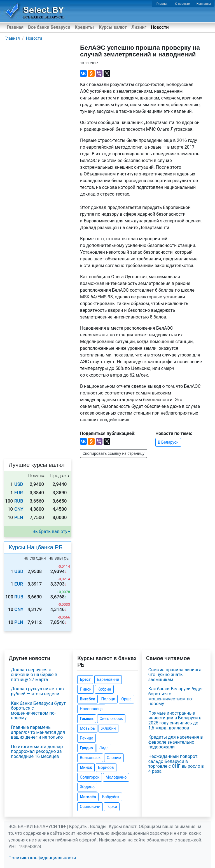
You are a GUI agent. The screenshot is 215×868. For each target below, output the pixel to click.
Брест (85, 679)
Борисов (106, 767)
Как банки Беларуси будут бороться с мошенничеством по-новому (38, 711)
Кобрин (104, 689)
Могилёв (88, 797)
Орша (126, 699)
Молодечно (116, 777)
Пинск (86, 689)
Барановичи (108, 679)
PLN (19, 518)
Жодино (87, 787)
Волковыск (90, 758)
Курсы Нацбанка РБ (36, 547)
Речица (87, 738)
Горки (112, 807)
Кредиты (84, 27)
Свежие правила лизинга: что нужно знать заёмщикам (176, 675)
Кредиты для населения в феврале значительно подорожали (176, 742)
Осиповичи (90, 807)
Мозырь (87, 728)
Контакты (204, 4)
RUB (19, 501)
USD (19, 484)
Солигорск (90, 777)
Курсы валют (113, 27)
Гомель (87, 719)
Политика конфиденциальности (42, 858)
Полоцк (108, 699)
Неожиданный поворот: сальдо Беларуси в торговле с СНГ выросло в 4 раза (176, 764)
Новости (160, 27)
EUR (19, 493)
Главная (163, 4)
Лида (104, 748)
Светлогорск (111, 719)
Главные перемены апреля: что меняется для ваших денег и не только (38, 732)
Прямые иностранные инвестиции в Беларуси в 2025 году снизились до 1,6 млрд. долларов (175, 720)
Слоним (114, 758)
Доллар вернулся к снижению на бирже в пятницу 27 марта (34, 675)
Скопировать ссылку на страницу (114, 453)
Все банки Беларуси (49, 27)
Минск (86, 767)
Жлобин (108, 728)
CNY (19, 509)
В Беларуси (168, 442)
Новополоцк (91, 709)
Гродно (86, 748)
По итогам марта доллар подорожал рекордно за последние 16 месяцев (37, 752)
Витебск (87, 699)
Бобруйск (111, 797)
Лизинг (139, 27)
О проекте (182, 4)
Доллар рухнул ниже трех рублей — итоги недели (38, 691)
